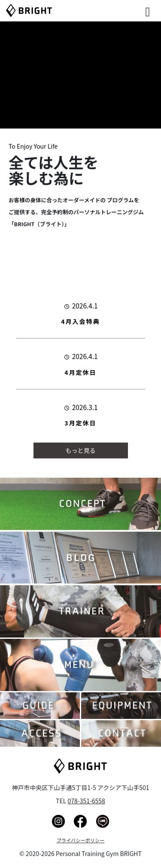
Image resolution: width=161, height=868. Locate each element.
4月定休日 (80, 372)
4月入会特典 (80, 321)
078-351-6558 (86, 801)
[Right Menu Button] (136, 9)
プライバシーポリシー (81, 840)
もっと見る (81, 450)
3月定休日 (80, 423)
